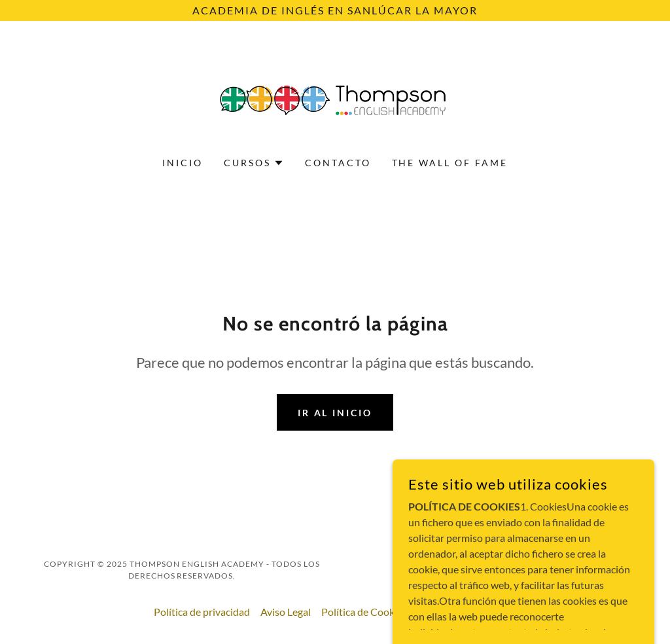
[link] (335, 97)
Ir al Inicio (335, 413)
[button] (254, 163)
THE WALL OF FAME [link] (450, 163)
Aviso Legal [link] (286, 612)
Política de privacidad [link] (202, 612)
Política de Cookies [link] (364, 612)
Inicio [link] (183, 163)
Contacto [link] (338, 163)
